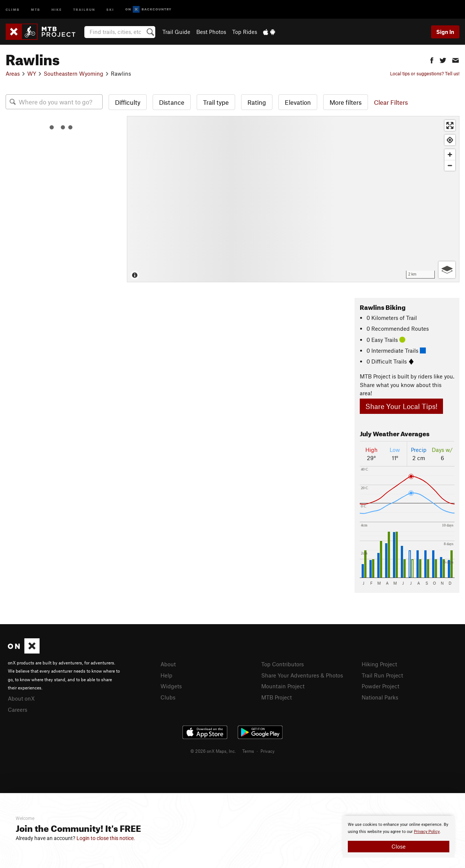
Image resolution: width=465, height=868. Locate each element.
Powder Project (380, 686)
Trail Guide (176, 32)
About (168, 664)
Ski (110, 9)
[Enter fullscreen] (450, 125)
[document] (399, 837)
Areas (13, 73)
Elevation (298, 102)
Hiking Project (379, 664)
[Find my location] (450, 140)
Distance (172, 102)
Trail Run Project (382, 675)
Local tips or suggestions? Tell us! (425, 73)
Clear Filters (391, 102)
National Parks (380, 697)
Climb (13, 9)
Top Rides (245, 32)
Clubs (168, 697)
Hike (57, 9)
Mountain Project (283, 686)
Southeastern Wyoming (74, 73)
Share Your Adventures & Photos (302, 675)
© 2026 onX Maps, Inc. (213, 751)
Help (166, 675)
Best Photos (211, 32)
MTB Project (277, 697)
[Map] (293, 199)
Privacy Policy (427, 832)
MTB (36, 9)
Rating (257, 102)
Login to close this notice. (106, 838)
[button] (432, 59)
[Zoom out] (450, 165)
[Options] (447, 270)
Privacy (268, 751)
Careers (18, 710)
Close (399, 846)
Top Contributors (283, 664)
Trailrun (84, 9)
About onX (21, 698)
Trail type (216, 102)
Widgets (171, 686)
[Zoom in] (450, 155)
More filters (346, 102)
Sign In (445, 32)
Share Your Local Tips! (401, 406)
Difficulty (128, 102)
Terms (248, 751)
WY (32, 73)
